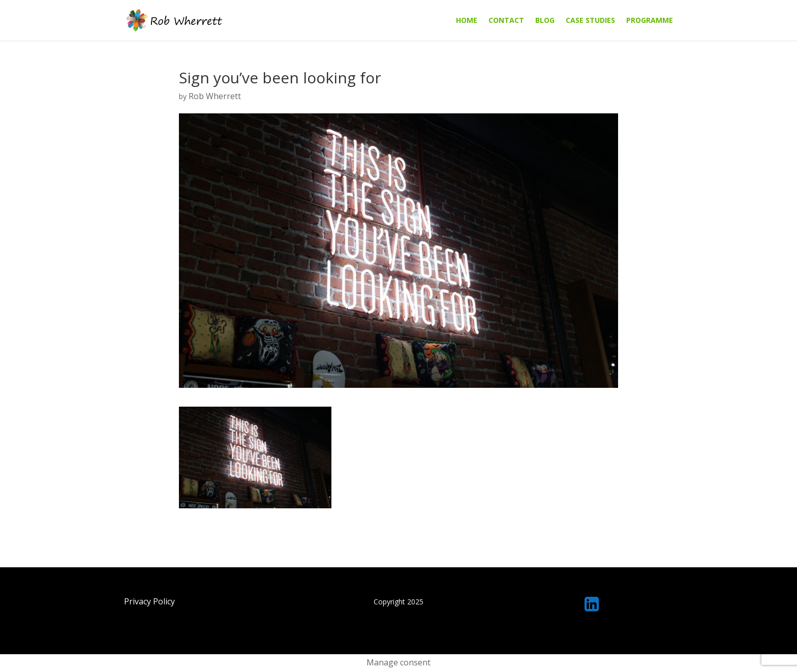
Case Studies (590, 21)
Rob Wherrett (215, 96)
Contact (506, 21)
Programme (650, 21)
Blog (545, 21)
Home (467, 21)
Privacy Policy (149, 601)
